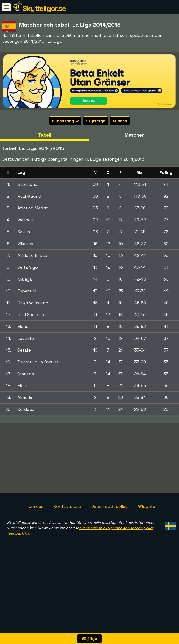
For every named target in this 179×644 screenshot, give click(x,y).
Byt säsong (65, 121)
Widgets (147, 529)
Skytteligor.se (44, 8)
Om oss (36, 529)
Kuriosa (120, 121)
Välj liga (89, 639)
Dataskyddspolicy (110, 529)
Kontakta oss (67, 529)
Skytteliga (96, 121)
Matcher (134, 135)
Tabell (45, 135)
